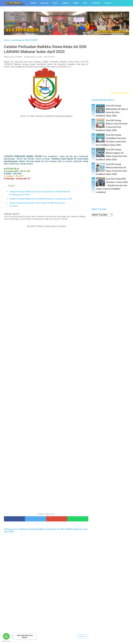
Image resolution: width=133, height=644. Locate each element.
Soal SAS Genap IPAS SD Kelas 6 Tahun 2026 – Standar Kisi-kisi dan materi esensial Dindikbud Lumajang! (112, 185)
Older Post (82, 636)
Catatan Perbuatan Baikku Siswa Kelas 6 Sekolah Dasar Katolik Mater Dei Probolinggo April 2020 (40, 193)
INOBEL (76, 3)
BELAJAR (45, 3)
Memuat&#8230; (45, 371)
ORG (85, 3)
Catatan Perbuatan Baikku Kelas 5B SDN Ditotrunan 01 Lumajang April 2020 (41, 199)
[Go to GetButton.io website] (6, 641)
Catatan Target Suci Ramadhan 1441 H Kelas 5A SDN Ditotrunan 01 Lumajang (37, 205)
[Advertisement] (46, 616)
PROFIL (33, 3)
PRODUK (108, 3)
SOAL (55, 3)
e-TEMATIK (96, 3)
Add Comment (49, 57)
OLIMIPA (65, 3)
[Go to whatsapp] (6, 636)
